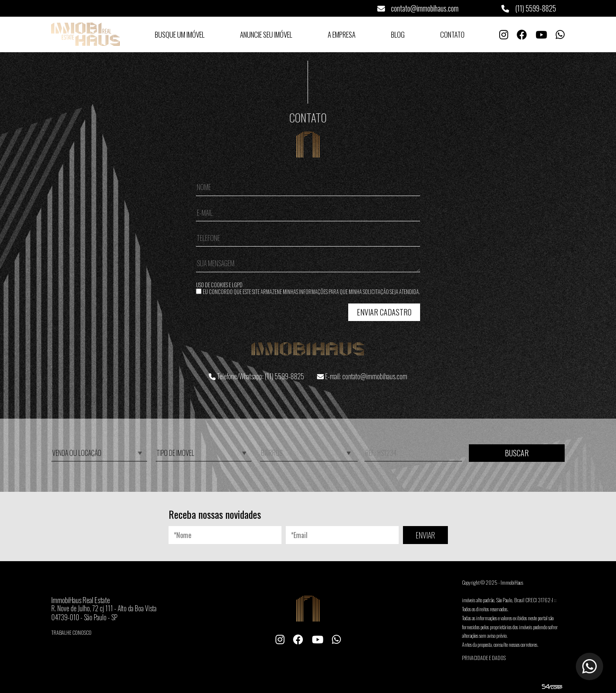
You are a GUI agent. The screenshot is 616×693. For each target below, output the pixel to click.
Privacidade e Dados (484, 658)
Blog (398, 34)
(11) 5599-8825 (529, 8)
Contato (452, 34)
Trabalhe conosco (71, 632)
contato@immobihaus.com (418, 8)
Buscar (517, 453)
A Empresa (342, 34)
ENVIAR (425, 535)
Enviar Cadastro (384, 312)
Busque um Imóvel (180, 34)
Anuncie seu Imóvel (266, 34)
